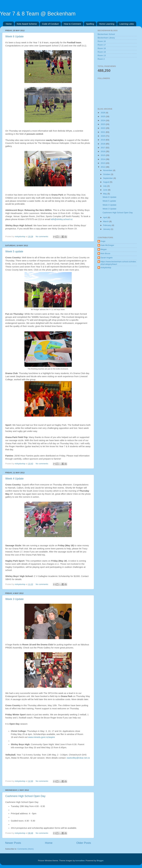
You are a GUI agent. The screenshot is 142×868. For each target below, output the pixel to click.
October (107, 174)
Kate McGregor (107, 245)
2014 (103, 159)
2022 (103, 128)
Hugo (103, 241)
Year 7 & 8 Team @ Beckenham (38, 14)
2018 (103, 144)
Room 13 (102, 55)
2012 (103, 167)
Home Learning (107, 24)
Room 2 (101, 59)
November (108, 170)
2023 (103, 124)
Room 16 (102, 41)
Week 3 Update (14, 599)
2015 (103, 155)
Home (9, 24)
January (107, 229)
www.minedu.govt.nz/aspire (41, 737)
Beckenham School (106, 34)
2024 (103, 120)
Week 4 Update (14, 479)
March (106, 221)
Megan (104, 249)
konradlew (80, 861)
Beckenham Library (106, 38)
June (106, 190)
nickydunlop (106, 268)
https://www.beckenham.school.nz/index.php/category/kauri (119, 263)
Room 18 (102, 48)
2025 (103, 116)
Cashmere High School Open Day (25, 796)
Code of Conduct (50, 24)
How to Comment (72, 24)
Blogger (100, 861)
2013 (103, 163)
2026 (103, 113)
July (105, 186)
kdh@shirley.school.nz (62, 219)
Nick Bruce (105, 253)
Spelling (90, 24)
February (107, 225)
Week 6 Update (14, 36)
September (108, 178)
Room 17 (102, 45)
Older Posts (84, 843)
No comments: (42, 236)
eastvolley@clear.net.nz (78, 758)
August (106, 182)
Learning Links (127, 24)
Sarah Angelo (107, 258)
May (105, 194)
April (105, 217)
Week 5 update (14, 251)
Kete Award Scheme (27, 24)
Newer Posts (13, 843)
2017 (103, 148)
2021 (103, 132)
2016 (103, 151)
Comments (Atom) (26, 849)
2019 (103, 140)
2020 (103, 136)
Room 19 (102, 52)
